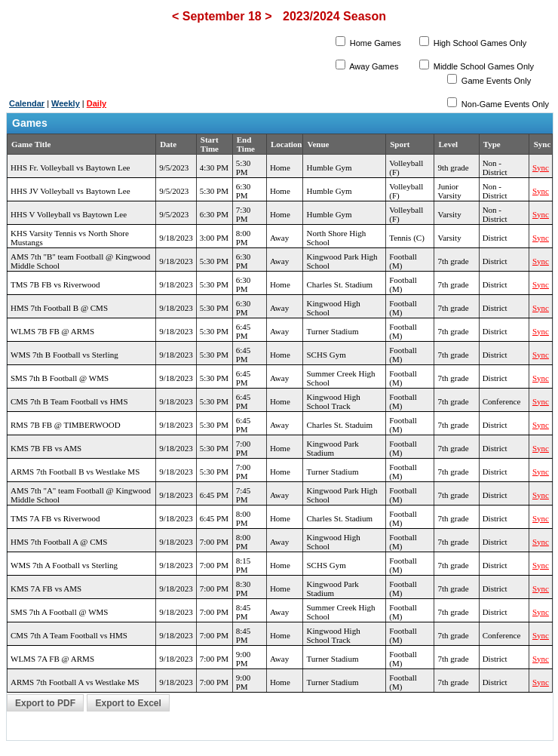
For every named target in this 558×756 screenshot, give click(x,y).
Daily (97, 103)
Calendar (27, 103)
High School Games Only (479, 43)
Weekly (66, 103)
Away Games (373, 66)
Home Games (374, 43)
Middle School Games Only (483, 66)
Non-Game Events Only (504, 104)
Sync (541, 167)
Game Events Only (495, 81)
